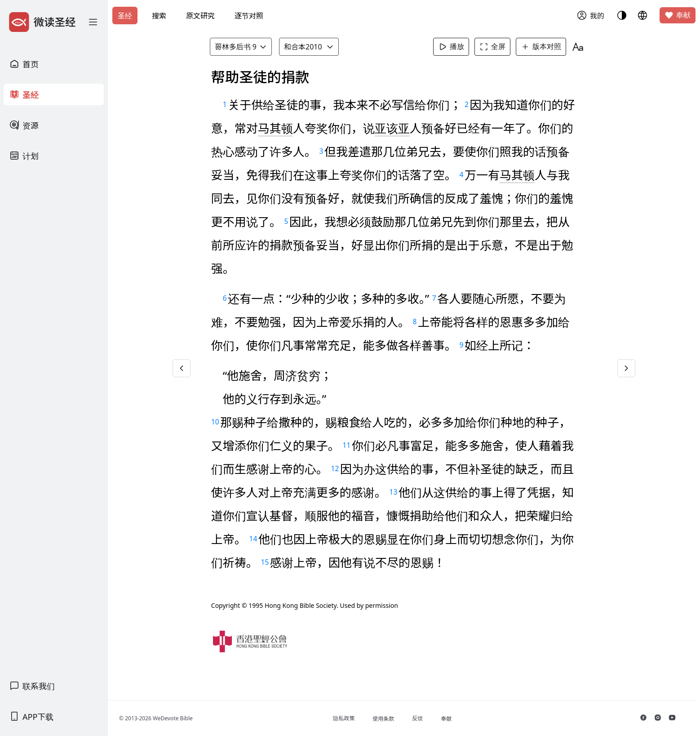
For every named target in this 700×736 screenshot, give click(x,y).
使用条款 (390, 719)
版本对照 (544, 47)
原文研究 (200, 16)
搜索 (159, 16)
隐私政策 (350, 718)
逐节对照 (249, 16)
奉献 (678, 15)
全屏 (495, 47)
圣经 (125, 16)
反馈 (424, 718)
